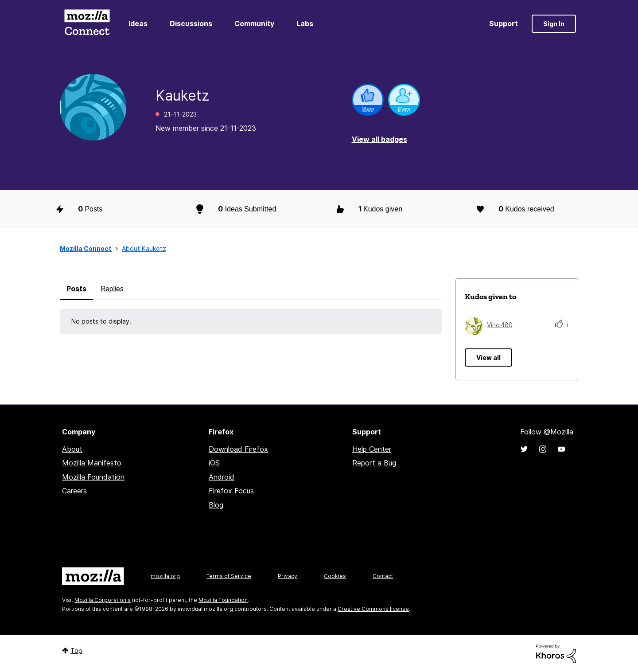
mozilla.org (165, 576)
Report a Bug (374, 463)
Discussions (191, 23)
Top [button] (76, 651)
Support (504, 23)
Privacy (288, 576)
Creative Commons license (373, 609)
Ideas (138, 23)
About (72, 449)
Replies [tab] (112, 289)
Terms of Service (229, 576)
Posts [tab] (76, 289)
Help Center (372, 449)
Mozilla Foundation (93, 477)
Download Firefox (238, 449)
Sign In (554, 24)
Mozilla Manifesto (92, 463)
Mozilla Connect (87, 24)
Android (222, 477)
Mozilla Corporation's (103, 600)
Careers (74, 491)
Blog (216, 505)
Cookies (335, 576)
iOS (214, 463)
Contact (383, 576)
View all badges (379, 139)
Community (254, 23)
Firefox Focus (231, 491)
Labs (305, 23)
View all (488, 357)
